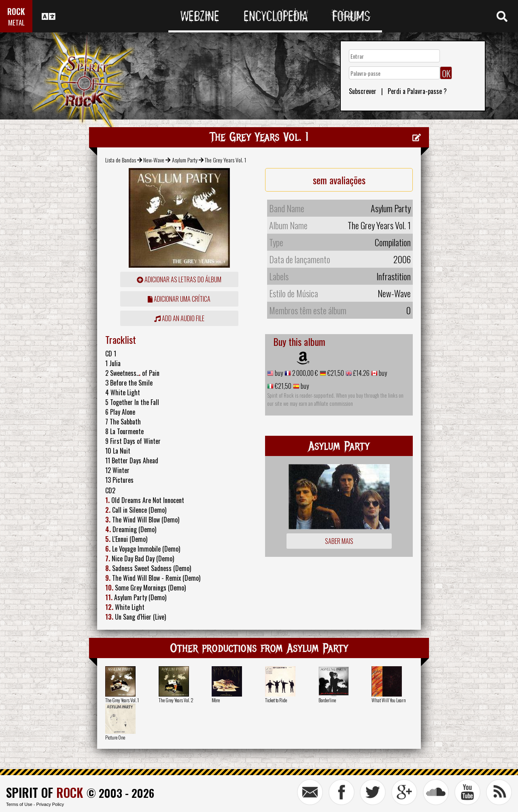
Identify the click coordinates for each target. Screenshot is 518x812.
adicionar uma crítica (179, 299)
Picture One (115, 737)
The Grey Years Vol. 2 (176, 700)
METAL (16, 22)
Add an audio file (179, 318)
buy (278, 373)
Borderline (327, 700)
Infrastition (394, 276)
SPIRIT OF (45, 792)
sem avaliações (339, 180)
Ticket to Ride (276, 700)
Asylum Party (185, 160)
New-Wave (154, 160)
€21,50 (335, 373)
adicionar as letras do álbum (179, 279)
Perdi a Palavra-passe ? (417, 91)
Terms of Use (19, 804)
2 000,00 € (305, 373)
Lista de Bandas (121, 160)
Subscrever (363, 91)
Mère (216, 700)
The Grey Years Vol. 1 (122, 700)
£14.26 (361, 373)
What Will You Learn (389, 700)
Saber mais (339, 541)
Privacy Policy (50, 804)
